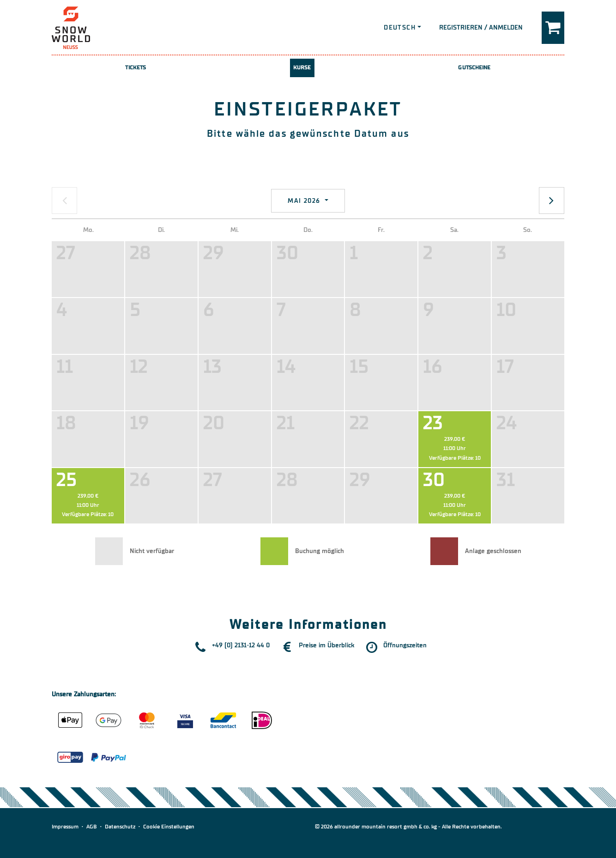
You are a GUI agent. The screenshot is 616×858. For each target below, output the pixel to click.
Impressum (65, 827)
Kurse (302, 67)
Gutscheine (474, 67)
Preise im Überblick (326, 645)
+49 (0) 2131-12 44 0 (241, 645)
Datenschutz (120, 827)
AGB (92, 827)
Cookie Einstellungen (169, 827)
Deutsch (400, 27)
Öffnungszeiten (405, 645)
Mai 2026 (305, 201)
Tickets (136, 67)
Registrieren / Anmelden (481, 27)
